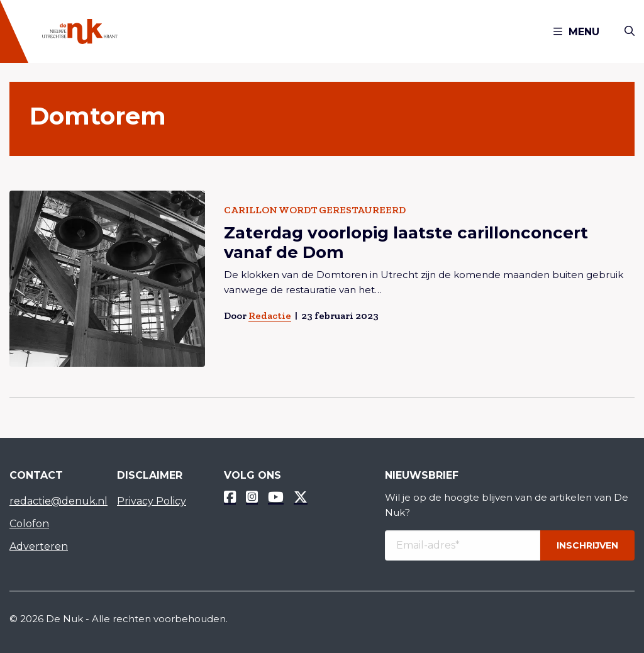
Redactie (270, 315)
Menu (576, 32)
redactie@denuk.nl (54, 501)
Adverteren (39, 546)
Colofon (29, 524)
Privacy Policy (152, 501)
